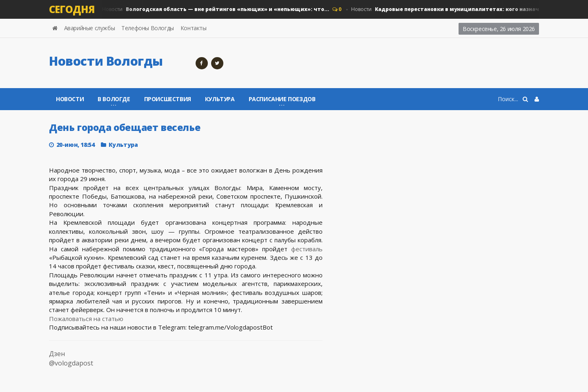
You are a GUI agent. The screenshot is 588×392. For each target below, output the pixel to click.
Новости (216, 9)
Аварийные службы (90, 28)
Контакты (194, 28)
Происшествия (168, 99)
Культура (220, 99)
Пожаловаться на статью (86, 319)
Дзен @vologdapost (71, 358)
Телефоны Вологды (148, 28)
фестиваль (307, 249)
